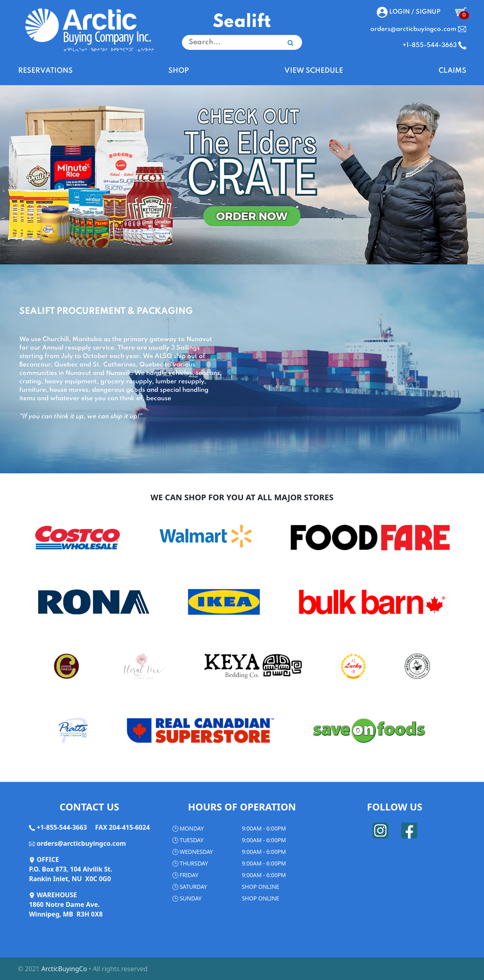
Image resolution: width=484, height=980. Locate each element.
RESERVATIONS (45, 71)
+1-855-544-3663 (62, 827)
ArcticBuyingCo (64, 969)
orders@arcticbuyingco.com (81, 843)
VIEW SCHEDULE (314, 71)
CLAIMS (452, 71)
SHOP (179, 71)
